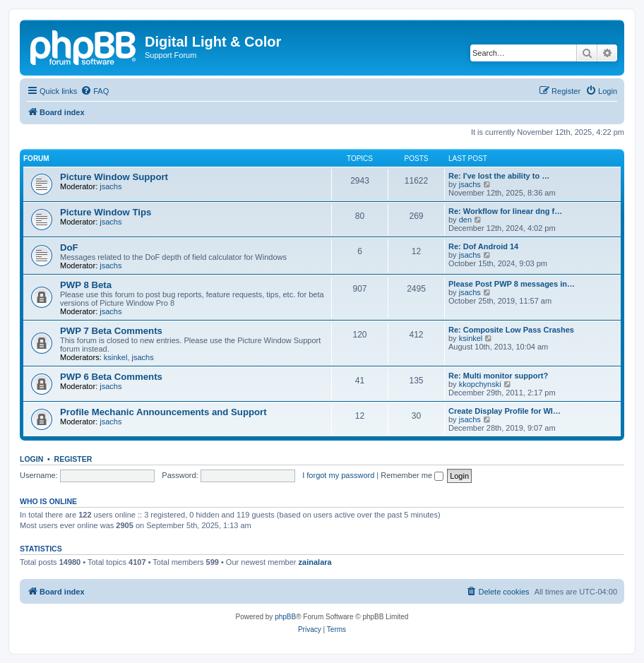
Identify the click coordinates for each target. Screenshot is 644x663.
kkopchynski (480, 384)
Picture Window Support (114, 177)
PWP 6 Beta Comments (111, 377)
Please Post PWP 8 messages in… (512, 284)
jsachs (111, 186)
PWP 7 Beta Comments (111, 331)
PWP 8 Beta (86, 285)
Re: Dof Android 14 (483, 246)
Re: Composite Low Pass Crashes (511, 330)
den (465, 220)
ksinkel (116, 357)
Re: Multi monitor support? (498, 376)
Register (73, 459)
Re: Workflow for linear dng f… (505, 211)
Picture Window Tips (106, 212)
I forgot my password (338, 475)
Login (31, 459)
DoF (69, 247)
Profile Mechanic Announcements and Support (163, 412)
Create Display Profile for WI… (505, 411)
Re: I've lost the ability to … (499, 176)
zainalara (315, 562)
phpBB (285, 617)
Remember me (412, 475)
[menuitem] (95, 91)
